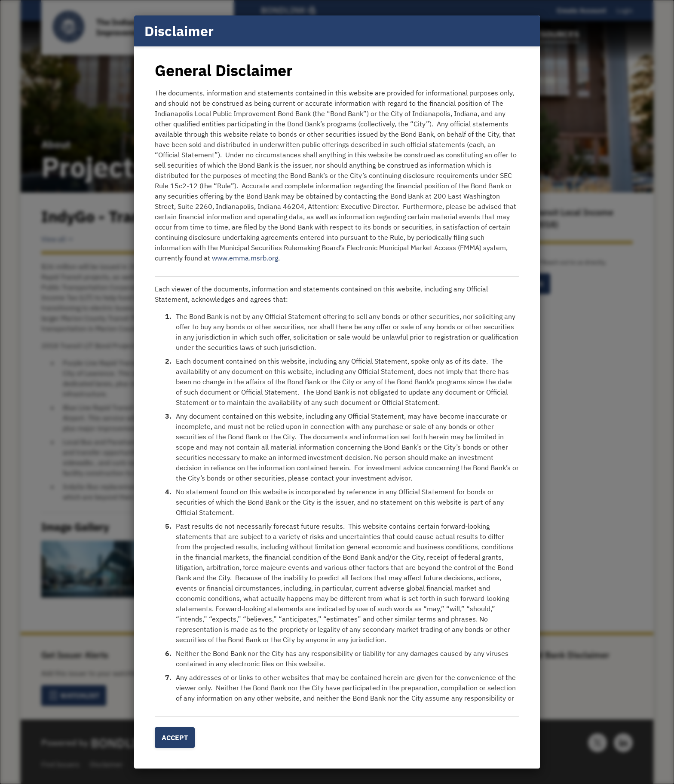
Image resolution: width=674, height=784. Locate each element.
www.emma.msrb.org (245, 258)
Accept (175, 738)
